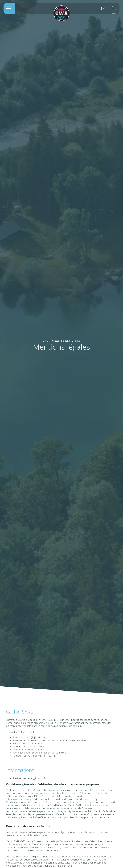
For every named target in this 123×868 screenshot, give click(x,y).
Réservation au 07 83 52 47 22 (114, 7)
